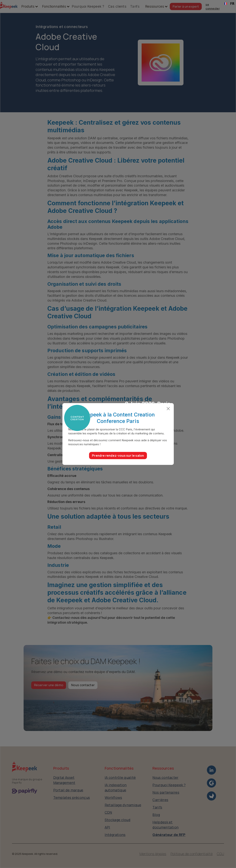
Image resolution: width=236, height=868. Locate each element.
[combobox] (229, 4)
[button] (28, 6)
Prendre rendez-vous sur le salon (118, 456)
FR (229, 3)
